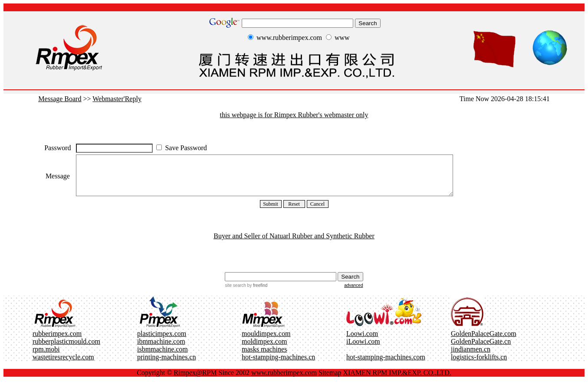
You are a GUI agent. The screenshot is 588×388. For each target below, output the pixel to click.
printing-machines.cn (167, 365)
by (257, 293)
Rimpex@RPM (195, 380)
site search (235, 293)
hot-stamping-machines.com (386, 365)
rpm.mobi (46, 357)
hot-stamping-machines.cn (278, 365)
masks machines (264, 357)
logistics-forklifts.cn (479, 365)
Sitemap (330, 380)
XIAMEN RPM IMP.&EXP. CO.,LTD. (397, 380)
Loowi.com (362, 341)
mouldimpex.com (266, 341)
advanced (353, 293)
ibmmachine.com (161, 349)
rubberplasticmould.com (66, 349)
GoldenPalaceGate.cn (481, 349)
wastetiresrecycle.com (63, 365)
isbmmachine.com (163, 357)
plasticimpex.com (162, 341)
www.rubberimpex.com (284, 380)
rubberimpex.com (57, 341)
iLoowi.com (363, 349)
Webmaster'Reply (117, 99)
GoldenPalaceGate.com (484, 341)
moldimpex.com (264, 349)
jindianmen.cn (471, 357)
